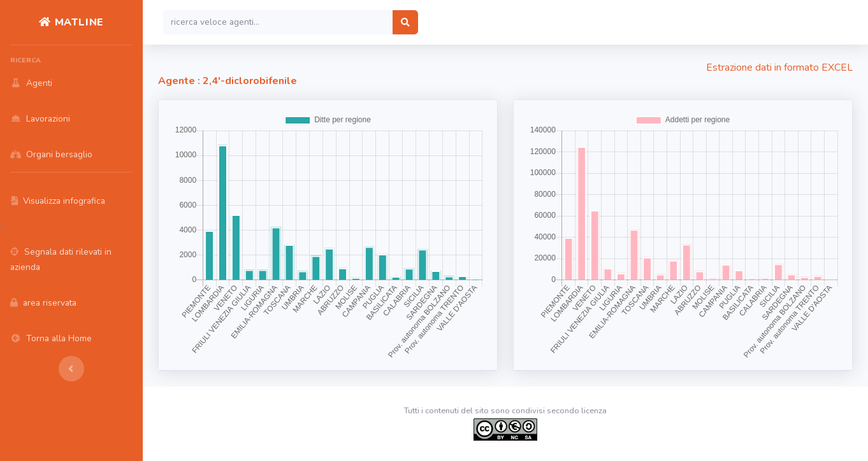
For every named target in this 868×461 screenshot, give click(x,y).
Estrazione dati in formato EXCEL (779, 67)
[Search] (278, 22)
